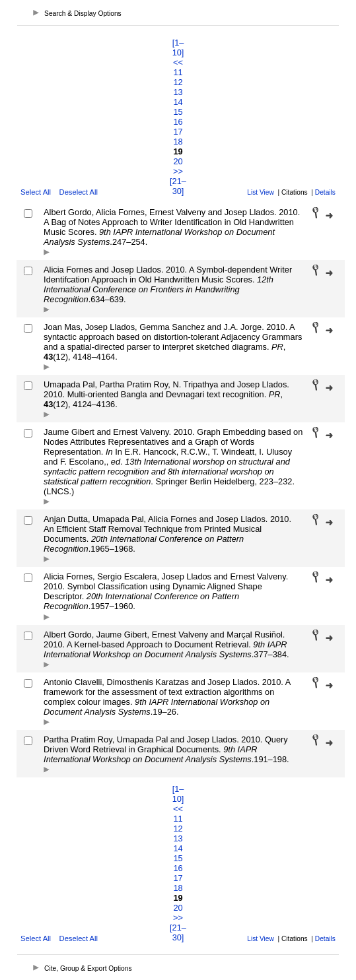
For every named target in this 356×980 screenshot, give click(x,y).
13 (178, 92)
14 (178, 102)
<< (178, 62)
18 (178, 142)
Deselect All (79, 192)
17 (178, 132)
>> (178, 171)
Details (325, 192)
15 (178, 112)
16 (178, 122)
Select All (36, 192)
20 (178, 161)
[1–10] (178, 48)
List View (261, 192)
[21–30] (178, 186)
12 (178, 82)
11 (178, 72)
